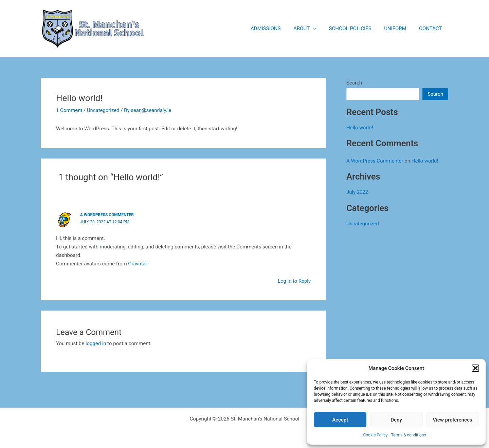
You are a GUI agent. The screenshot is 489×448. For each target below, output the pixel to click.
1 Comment (69, 110)
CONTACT (432, 29)
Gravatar (138, 263)
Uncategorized (104, 110)
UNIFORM (399, 29)
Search (354, 83)
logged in (96, 343)
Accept (340, 420)
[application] (322, 29)
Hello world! (360, 128)
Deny (396, 420)
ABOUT (314, 29)
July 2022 (357, 192)
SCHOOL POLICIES (356, 29)
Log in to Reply (294, 280)
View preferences (452, 420)
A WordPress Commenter (107, 215)
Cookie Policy (375, 435)
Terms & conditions (408, 435)
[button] (475, 368)
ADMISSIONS (277, 29)
